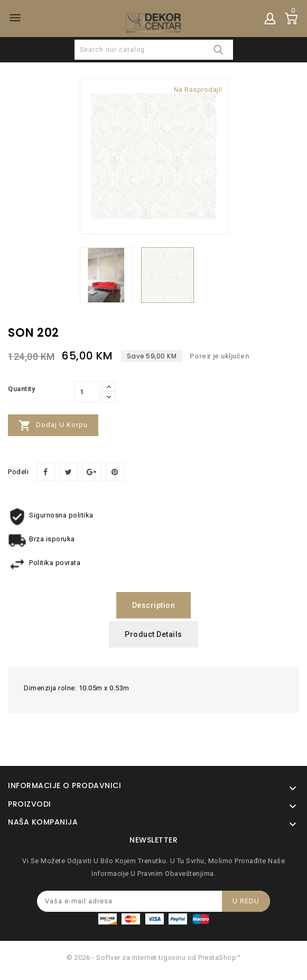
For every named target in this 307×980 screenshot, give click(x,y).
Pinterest (115, 472)
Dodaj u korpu (53, 426)
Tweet (69, 472)
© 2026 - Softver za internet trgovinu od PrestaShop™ (154, 958)
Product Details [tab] (153, 634)
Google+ (92, 472)
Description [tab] (154, 605)
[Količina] (87, 392)
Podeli (46, 472)
